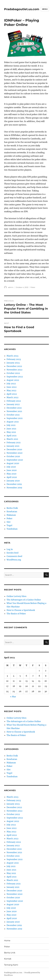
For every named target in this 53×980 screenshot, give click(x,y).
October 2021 (13, 415)
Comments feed (14, 556)
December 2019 (14, 484)
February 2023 (14, 359)
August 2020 (13, 463)
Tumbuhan (12, 529)
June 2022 (12, 387)
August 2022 (13, 380)
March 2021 (12, 439)
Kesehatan (12, 511)
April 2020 (12, 477)
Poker (33, 287)
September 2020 (15, 460)
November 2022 (14, 370)
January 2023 (13, 363)
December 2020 (14, 449)
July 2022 (11, 384)
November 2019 (14, 488)
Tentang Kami (11, 965)
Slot (9, 522)
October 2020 (13, 456)
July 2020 (11, 467)
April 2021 (12, 436)
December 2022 (14, 366)
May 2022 (11, 390)
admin (11, 287)
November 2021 (14, 411)
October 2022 (13, 373)
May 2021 (11, 432)
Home (7, 941)
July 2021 (11, 425)
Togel (9, 525)
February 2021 (14, 442)
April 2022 (12, 394)
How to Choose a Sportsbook (21, 610)
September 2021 (15, 418)
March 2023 (12, 356)
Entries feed (13, 553)
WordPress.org (14, 560)
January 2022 (13, 404)
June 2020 (12, 470)
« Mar (13, 697)
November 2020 (14, 453)
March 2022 (13, 397)
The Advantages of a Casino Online (24, 600)
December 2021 (14, 408)
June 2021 (11, 429)
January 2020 (13, 481)
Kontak (8, 959)
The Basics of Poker (16, 614)
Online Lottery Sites (16, 596)
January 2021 (13, 446)
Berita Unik (12, 508)
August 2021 (13, 422)
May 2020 (11, 474)
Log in (10, 549)
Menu (45, 9)
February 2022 (14, 401)
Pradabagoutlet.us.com (22, 9)
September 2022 (15, 377)
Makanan (11, 515)
